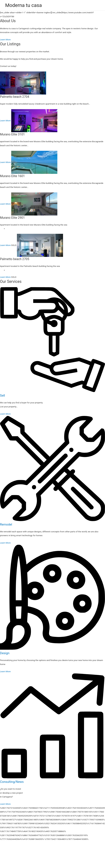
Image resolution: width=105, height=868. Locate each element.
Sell (2, 395)
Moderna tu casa (24, 5)
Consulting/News (12, 782)
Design (5, 653)
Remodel (6, 524)
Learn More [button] (5, 40)
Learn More (5, 245)
